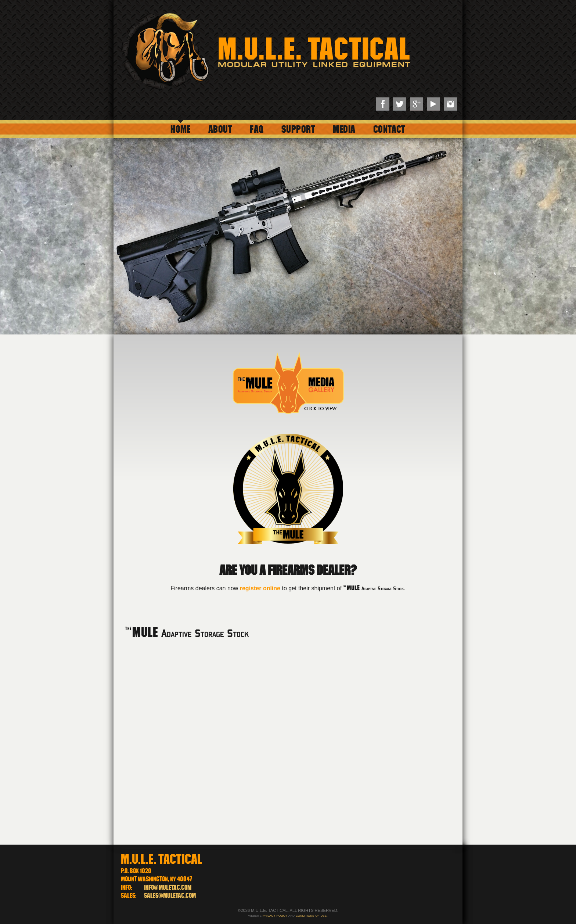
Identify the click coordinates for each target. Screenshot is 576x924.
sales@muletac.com (170, 896)
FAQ (257, 129)
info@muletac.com (168, 887)
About (220, 129)
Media (344, 129)
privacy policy (275, 915)
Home (181, 129)
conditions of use (311, 915)
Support (298, 129)
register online (260, 588)
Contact (389, 129)
